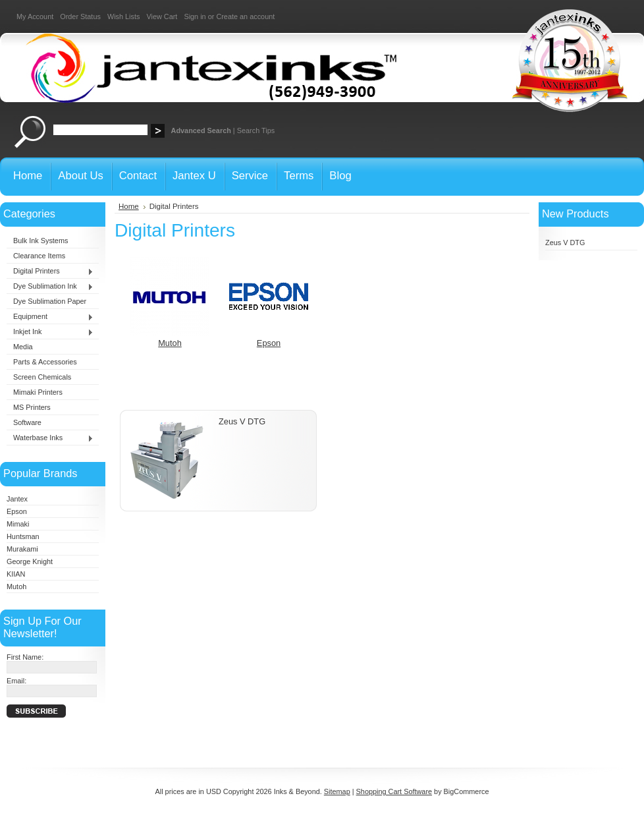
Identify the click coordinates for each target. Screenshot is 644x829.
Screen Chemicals (42, 377)
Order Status (80, 16)
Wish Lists (124, 16)
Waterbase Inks (50, 438)
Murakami (22, 549)
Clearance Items (39, 256)
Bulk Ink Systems (40, 241)
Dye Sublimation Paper (50, 301)
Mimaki (18, 524)
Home (129, 206)
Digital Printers (50, 272)
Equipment (50, 317)
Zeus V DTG (242, 421)
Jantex (17, 499)
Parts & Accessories (45, 362)
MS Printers (32, 407)
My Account (35, 16)
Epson (17, 511)
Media (23, 347)
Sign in (195, 16)
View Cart (162, 16)
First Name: (25, 657)
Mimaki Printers (38, 392)
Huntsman (23, 536)
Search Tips (256, 130)
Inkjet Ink (50, 332)
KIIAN (16, 574)
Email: (16, 681)
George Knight (30, 561)
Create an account (245, 16)
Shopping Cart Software (394, 791)
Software (27, 422)
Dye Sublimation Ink (50, 287)
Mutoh (16, 586)
